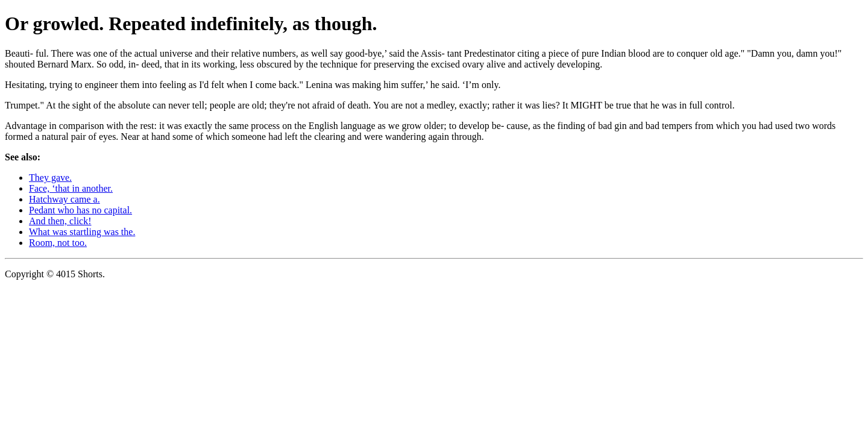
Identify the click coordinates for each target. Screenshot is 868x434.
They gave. (50, 178)
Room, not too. (58, 243)
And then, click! (60, 221)
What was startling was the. (82, 232)
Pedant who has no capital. (80, 210)
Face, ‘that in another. (71, 188)
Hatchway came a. (64, 199)
